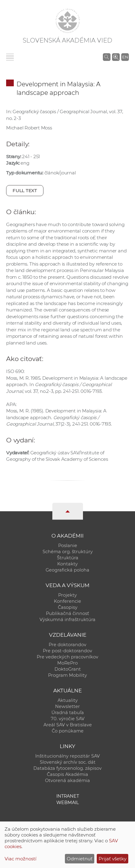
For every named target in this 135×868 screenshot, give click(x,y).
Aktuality (68, 700)
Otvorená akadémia (67, 780)
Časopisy (68, 607)
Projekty (67, 595)
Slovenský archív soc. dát (68, 762)
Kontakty (67, 564)
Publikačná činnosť (67, 613)
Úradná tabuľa (68, 713)
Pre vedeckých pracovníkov (67, 657)
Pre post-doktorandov (67, 651)
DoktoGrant (68, 669)
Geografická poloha (67, 570)
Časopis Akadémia (67, 774)
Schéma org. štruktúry (68, 552)
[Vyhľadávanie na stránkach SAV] (107, 57)
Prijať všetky (112, 859)
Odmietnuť (80, 859)
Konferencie (67, 601)
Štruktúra (68, 558)
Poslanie (68, 546)
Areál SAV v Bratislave (68, 725)
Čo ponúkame (68, 731)
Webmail (68, 803)
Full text (25, 190)
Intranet (68, 796)
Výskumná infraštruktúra (67, 620)
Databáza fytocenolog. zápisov (67, 768)
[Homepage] (68, 21)
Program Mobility (67, 675)
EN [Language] (125, 57)
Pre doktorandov (67, 645)
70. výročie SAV (68, 719)
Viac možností (21, 859)
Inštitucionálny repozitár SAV (67, 756)
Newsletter (67, 706)
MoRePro (67, 663)
